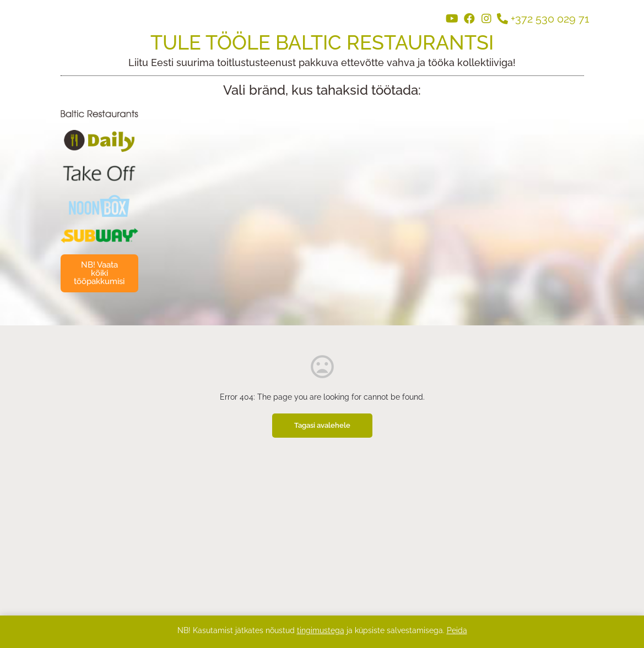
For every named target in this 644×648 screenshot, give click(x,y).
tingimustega (321, 630)
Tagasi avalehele (322, 425)
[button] (100, 273)
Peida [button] (457, 630)
